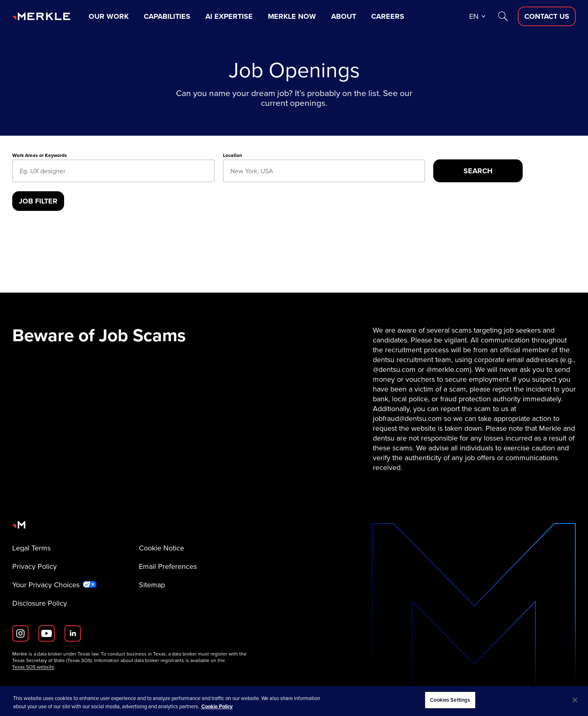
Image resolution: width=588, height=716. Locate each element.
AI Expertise (229, 16)
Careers (388, 16)
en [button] (474, 16)
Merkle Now (292, 16)
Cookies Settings (450, 700)
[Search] (503, 16)
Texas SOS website (33, 667)
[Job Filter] (38, 201)
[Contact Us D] (547, 16)
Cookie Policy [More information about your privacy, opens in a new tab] (217, 706)
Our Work (109, 16)
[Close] (575, 700)
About (344, 16)
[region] (294, 701)
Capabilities (167, 16)
